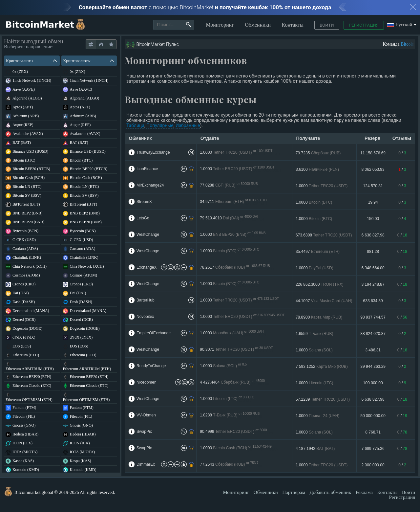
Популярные (160, 125)
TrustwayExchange (153, 152)
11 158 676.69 (373, 153)
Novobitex (145, 317)
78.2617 (237, 267)
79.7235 (318, 153)
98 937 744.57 (373, 317)
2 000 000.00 (373, 465)
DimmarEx (146, 464)
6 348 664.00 (373, 268)
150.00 (373, 219)
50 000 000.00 (373, 416)
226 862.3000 (320, 284)
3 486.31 (373, 350)
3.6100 (317, 169)
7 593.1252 (322, 367)
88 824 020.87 (373, 334)
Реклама (364, 492)
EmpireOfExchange (154, 333)
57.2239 (323, 399)
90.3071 (237, 350)
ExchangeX (147, 267)
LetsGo (143, 218)
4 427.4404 (234, 382)
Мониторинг (220, 25)
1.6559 (314, 334)
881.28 (373, 252)
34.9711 (233, 202)
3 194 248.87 (373, 284)
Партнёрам (294, 492)
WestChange (148, 234)
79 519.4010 (232, 218)
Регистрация (364, 25)
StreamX (144, 202)
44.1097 (324, 301)
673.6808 (324, 235)
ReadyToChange (151, 366)
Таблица (135, 125)
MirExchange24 (150, 185)
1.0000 (240, 153)
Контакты (293, 25)
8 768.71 (373, 432)
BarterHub (146, 300)
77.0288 (230, 185)
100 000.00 (373, 383)
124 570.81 (373, 186)
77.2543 (231, 465)
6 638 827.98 (373, 235)
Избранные (188, 125)
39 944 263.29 (373, 367)
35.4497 (318, 252)
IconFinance (147, 169)
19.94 (373, 202)
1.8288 (231, 415)
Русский (400, 25)
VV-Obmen (146, 415)
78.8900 (319, 317)
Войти (327, 25)
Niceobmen (147, 382)
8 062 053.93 (373, 169)
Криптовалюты (31, 61)
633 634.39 (373, 301)
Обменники (258, 25)
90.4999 (236, 432)
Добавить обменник (330, 492)
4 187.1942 (315, 449)
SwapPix (144, 432)
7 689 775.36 (373, 449)
